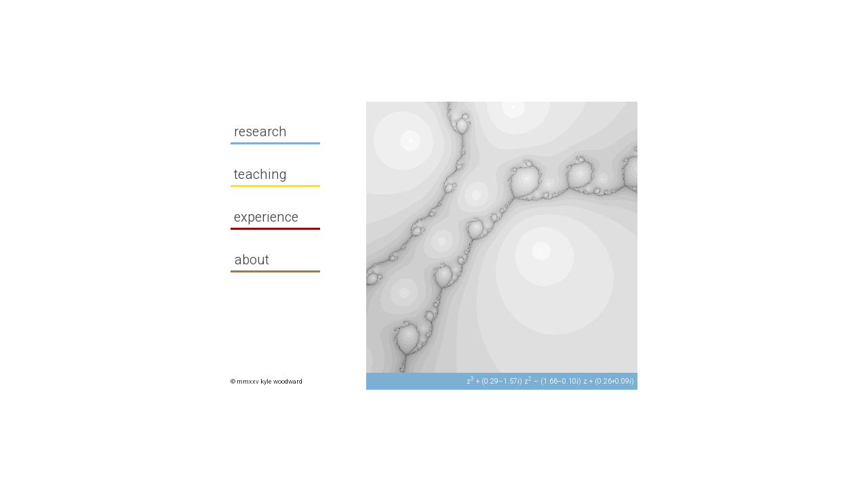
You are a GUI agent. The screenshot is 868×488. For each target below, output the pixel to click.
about (257, 260)
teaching (266, 175)
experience (272, 217)
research (266, 132)
